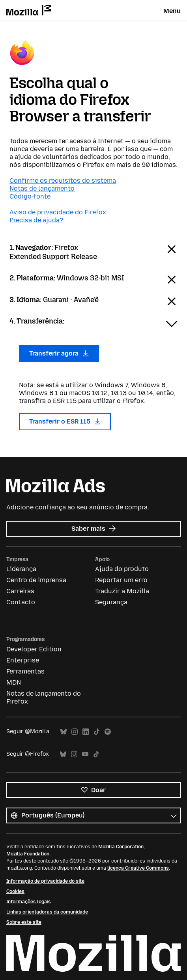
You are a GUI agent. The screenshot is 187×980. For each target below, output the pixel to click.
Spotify (108, 732)
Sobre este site (24, 922)
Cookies (15, 891)
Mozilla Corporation (121, 847)
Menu (172, 11)
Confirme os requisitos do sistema (63, 181)
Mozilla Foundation (28, 854)
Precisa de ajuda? (36, 220)
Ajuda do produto (122, 569)
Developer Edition (34, 649)
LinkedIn (86, 732)
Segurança (111, 602)
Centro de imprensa (36, 580)
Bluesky (64, 732)
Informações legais (29, 902)
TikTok (97, 732)
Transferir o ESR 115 (65, 421)
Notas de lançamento (42, 188)
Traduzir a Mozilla (122, 591)
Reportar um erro (121, 580)
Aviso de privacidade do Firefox (58, 212)
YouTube (85, 754)
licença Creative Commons (138, 868)
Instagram (75, 732)
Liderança (21, 569)
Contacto (21, 602)
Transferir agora (59, 353)
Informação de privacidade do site (45, 881)
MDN (14, 682)
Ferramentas (25, 671)
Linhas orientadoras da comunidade (47, 912)
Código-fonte (30, 196)
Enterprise (23, 660)
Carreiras (20, 591)
